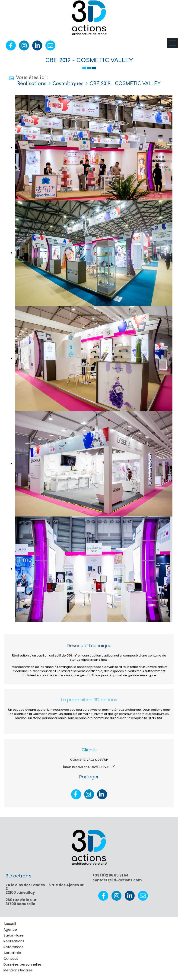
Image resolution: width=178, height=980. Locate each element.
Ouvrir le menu (172, 43)
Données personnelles (23, 964)
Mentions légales (18, 970)
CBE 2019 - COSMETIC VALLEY (125, 84)
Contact (11, 958)
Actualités (12, 953)
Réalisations (32, 84)
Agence (10, 929)
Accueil (10, 924)
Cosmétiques (68, 84)
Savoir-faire (14, 935)
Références (13, 947)
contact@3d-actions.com (117, 880)
